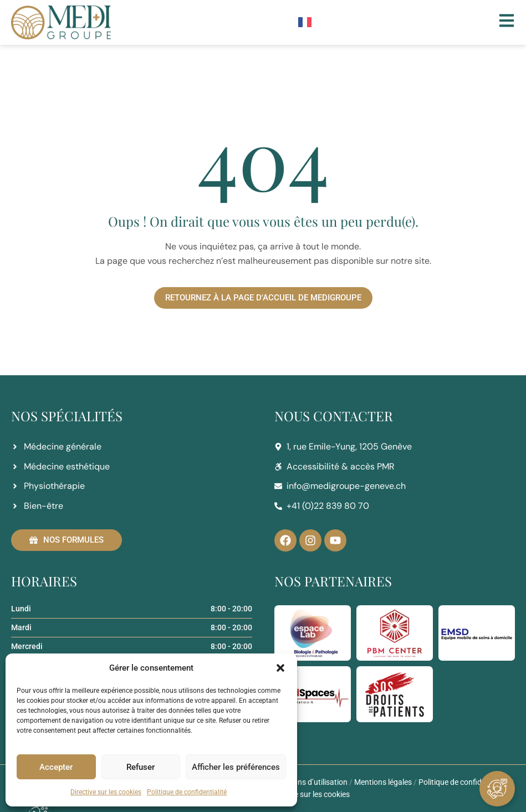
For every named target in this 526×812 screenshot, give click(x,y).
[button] (280, 668)
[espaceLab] (313, 633)
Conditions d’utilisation (308, 782)
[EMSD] (477, 633)
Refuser (141, 767)
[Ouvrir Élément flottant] (497, 789)
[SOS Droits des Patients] (395, 694)
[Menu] (507, 21)
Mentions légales (383, 782)
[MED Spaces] (313, 694)
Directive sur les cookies (106, 792)
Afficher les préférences (236, 767)
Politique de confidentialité (187, 792)
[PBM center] (395, 633)
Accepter (56, 767)
